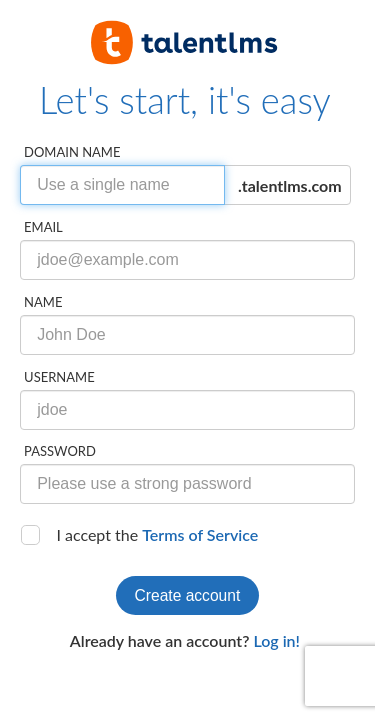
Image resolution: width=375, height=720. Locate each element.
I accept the (157, 534)
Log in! (276, 640)
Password (60, 451)
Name (43, 302)
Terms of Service (200, 534)
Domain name (72, 152)
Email (43, 227)
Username (59, 377)
